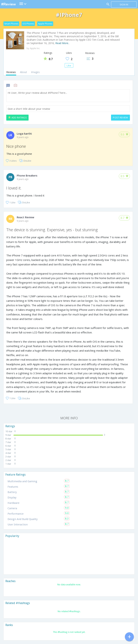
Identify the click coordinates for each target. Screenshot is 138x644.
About (23, 72)
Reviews (11, 72)
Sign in (124, 4)
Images (35, 72)
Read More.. (62, 43)
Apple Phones (45, 24)
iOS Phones (28, 24)
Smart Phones (11, 24)
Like (69, 65)
